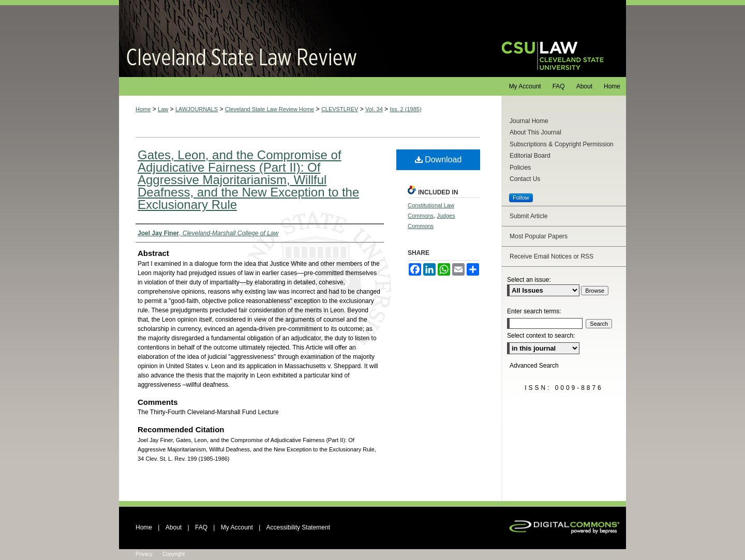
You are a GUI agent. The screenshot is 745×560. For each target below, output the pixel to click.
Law (163, 109)
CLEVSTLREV (340, 109)
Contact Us (525, 179)
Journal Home (529, 121)
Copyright (174, 554)
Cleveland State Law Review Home (270, 109)
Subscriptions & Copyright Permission (562, 144)
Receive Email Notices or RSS (552, 256)
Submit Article (528, 216)
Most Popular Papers (539, 236)
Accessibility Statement (298, 527)
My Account (237, 527)
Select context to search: (541, 336)
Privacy (144, 554)
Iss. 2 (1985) (405, 109)
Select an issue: (529, 280)
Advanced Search (534, 366)
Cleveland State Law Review (300, 39)
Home (143, 109)
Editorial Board (530, 156)
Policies (520, 168)
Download (438, 160)
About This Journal (535, 132)
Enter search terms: (534, 311)
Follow (521, 198)
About (174, 527)
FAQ (201, 527)
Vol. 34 (374, 109)
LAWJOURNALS (197, 109)
